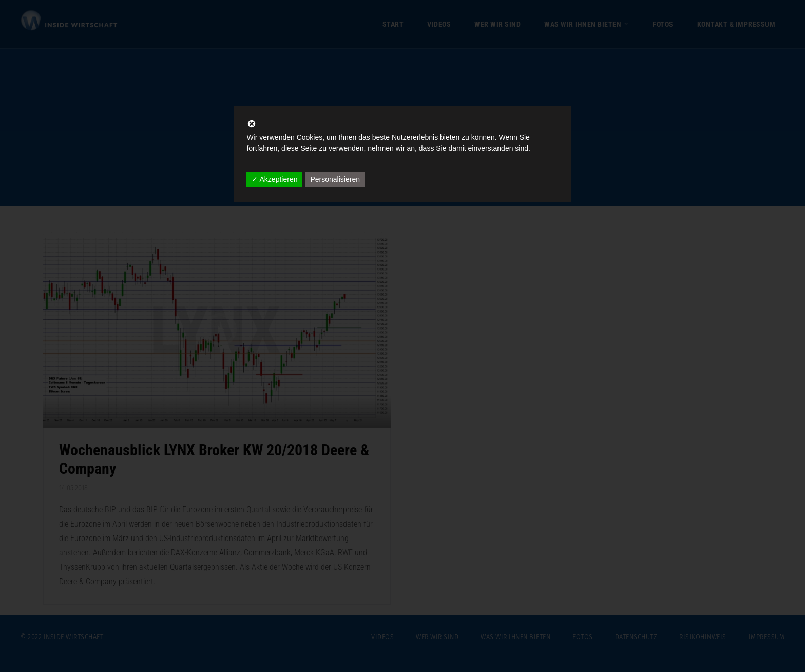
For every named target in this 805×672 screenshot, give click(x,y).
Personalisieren (335, 179)
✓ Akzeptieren (274, 179)
